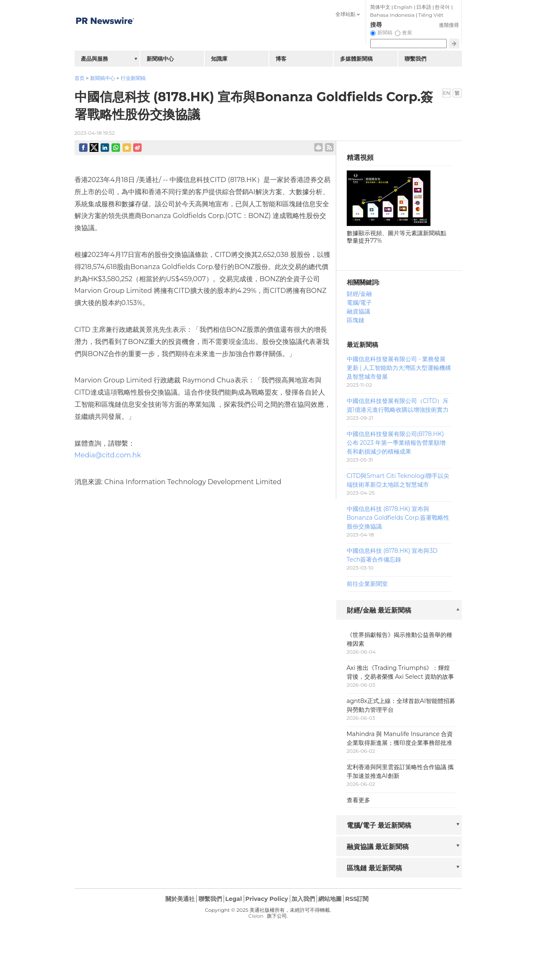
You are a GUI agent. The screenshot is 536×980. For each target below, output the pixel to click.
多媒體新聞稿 (356, 59)
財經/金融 (359, 294)
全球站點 (345, 14)
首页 (80, 78)
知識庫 (219, 59)
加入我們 (303, 899)
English (403, 7)
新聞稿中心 (103, 78)
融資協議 (358, 311)
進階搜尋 (449, 25)
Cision (256, 916)
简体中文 (380, 7)
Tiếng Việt (431, 15)
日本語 (424, 7)
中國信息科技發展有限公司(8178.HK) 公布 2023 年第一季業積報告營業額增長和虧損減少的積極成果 (396, 443)
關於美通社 (180, 899)
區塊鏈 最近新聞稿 (375, 868)
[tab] (399, 611)
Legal (234, 899)
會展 (407, 32)
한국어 (442, 7)
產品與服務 (94, 59)
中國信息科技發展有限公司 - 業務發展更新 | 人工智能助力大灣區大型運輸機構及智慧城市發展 (399, 368)
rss (329, 148)
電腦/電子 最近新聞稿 (379, 825)
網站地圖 (330, 899)
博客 (281, 59)
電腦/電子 (359, 303)
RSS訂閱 (357, 899)
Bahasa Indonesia (392, 15)
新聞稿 (385, 32)
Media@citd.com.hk (108, 455)
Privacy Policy (267, 899)
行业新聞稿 (133, 78)
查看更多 (358, 800)
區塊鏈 (356, 320)
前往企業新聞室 (367, 584)
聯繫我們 (415, 59)
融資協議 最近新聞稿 (378, 847)
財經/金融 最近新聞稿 (379, 610)
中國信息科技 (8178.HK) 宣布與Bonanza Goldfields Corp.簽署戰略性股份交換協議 (398, 518)
